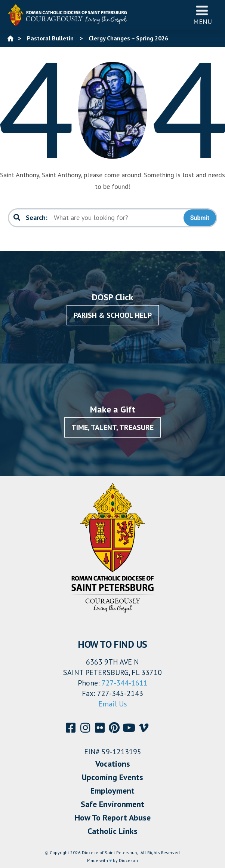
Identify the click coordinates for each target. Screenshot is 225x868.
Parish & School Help (113, 315)
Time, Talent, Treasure (112, 427)
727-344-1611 (125, 683)
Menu (203, 15)
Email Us (113, 704)
